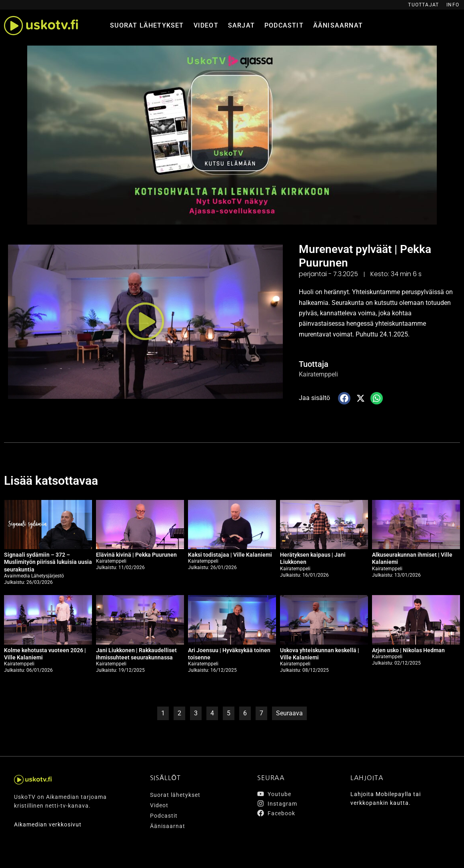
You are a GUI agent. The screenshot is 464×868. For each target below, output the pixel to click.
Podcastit (284, 25)
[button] (145, 322)
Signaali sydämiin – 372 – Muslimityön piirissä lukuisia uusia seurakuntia (48, 561)
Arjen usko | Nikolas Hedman (408, 650)
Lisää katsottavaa (51, 481)
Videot (206, 25)
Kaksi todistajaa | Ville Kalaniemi (230, 554)
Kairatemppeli (318, 374)
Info (453, 5)
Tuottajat (423, 5)
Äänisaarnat (338, 25)
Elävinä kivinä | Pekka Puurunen (136, 554)
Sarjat (241, 25)
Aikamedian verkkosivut (48, 824)
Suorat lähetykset (147, 25)
